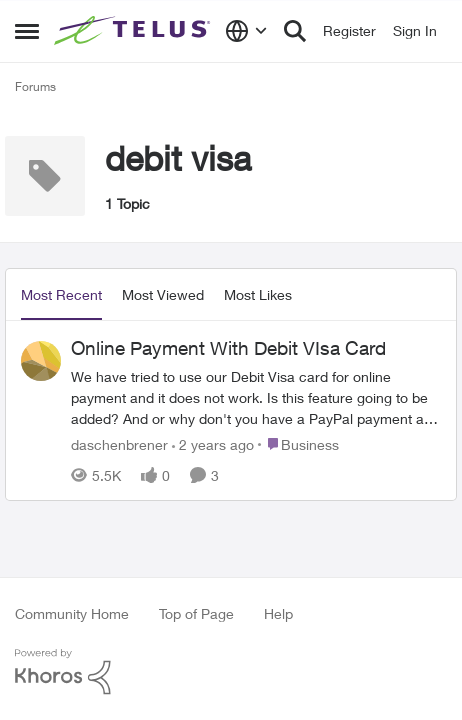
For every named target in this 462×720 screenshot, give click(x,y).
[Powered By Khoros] (231, 672)
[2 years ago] (213, 443)
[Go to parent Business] (298, 443)
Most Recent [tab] (61, 294)
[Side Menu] (27, 31)
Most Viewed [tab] (163, 294)
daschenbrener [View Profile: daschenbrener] (119, 443)
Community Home (72, 613)
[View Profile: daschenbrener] (41, 361)
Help (278, 613)
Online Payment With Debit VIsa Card (228, 348)
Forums (35, 86)
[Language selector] (246, 31)
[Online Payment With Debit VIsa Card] (256, 396)
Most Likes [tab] (258, 294)
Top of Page (196, 613)
